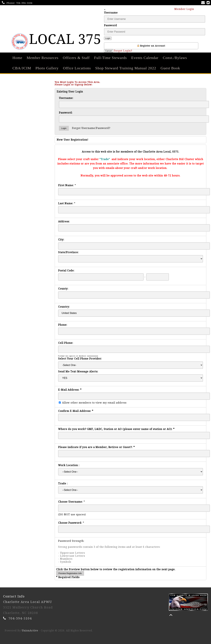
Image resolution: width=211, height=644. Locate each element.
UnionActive (30, 631)
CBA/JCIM (22, 68)
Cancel (109, 51)
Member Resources (43, 58)
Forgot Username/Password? (91, 128)
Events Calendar (145, 58)
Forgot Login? (123, 51)
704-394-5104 (24, 3)
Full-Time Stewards (110, 58)
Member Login (186, 9)
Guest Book (170, 68)
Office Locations (77, 68)
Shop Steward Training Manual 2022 (126, 68)
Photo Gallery (47, 68)
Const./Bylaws (175, 58)
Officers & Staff (76, 58)
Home (17, 58)
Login (108, 38)
